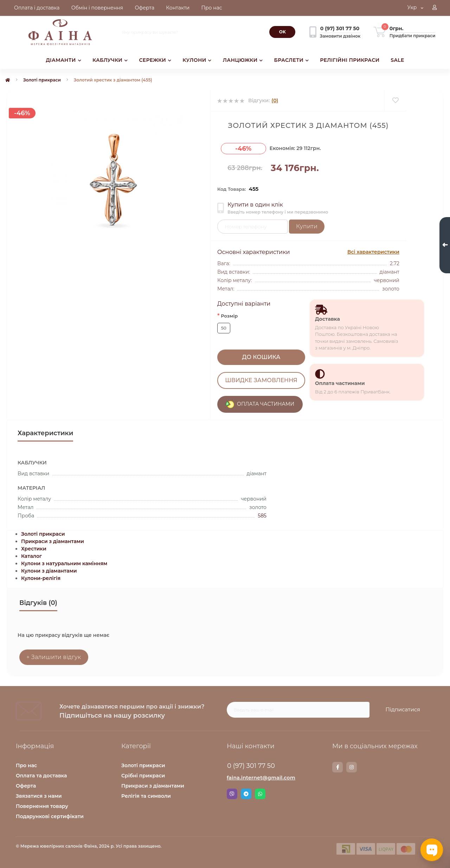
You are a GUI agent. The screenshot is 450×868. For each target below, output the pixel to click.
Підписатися (403, 709)
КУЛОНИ (197, 60)
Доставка (327, 319)
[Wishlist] (395, 101)
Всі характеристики (373, 252)
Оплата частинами (340, 383)
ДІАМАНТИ (63, 60)
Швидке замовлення (261, 380)
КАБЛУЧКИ (110, 60)
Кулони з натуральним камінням (64, 563)
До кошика (261, 357)
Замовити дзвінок (340, 36)
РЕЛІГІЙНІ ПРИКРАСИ (350, 60)
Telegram (246, 794)
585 (262, 516)
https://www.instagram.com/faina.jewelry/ (352, 767)
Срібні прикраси (143, 776)
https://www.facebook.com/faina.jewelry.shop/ (338, 767)
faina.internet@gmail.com (261, 778)
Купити (307, 226)
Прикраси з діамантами (53, 541)
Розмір (227, 316)
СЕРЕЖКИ (155, 60)
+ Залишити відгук (54, 657)
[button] (435, 8)
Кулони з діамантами (49, 571)
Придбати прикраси (413, 36)
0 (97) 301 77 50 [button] (251, 766)
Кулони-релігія (41, 578)
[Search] (282, 32)
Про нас (26, 765)
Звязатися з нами (39, 796)
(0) (275, 100)
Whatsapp (260, 794)
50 (224, 328)
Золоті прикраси (42, 80)
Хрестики (34, 549)
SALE (397, 60)
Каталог (31, 556)
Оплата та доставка (41, 776)
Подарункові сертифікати (50, 816)
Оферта (26, 786)
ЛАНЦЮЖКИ (243, 60)
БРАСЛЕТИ (292, 60)
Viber (232, 794)
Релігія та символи (146, 796)
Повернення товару (42, 806)
